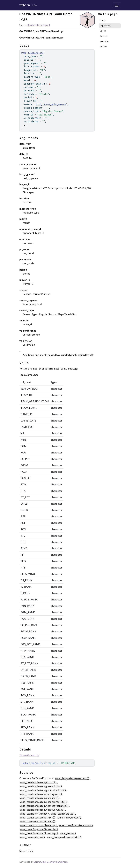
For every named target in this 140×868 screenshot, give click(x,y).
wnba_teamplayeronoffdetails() (39, 829)
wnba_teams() (68, 833)
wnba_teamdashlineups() (34, 814)
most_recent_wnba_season (51, 104)
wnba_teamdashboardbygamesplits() (41, 786)
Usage (103, 20)
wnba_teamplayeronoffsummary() (39, 833)
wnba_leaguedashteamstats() (72, 778)
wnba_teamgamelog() (69, 818)
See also (105, 41)
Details (104, 36)
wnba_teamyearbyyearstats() (64, 837)
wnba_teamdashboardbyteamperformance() (44, 806)
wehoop (25, 5)
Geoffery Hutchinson (57, 862)
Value (103, 31)
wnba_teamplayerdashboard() (76, 826)
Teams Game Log (29, 755)
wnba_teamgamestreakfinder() (38, 822)
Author (103, 47)
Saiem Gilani (40, 862)
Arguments (105, 26)
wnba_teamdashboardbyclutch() (38, 782)
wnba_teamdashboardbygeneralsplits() (43, 790)
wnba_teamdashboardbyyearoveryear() (42, 810)
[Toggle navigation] (117, 5)
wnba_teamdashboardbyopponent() (40, 798)
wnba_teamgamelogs (34, 763)
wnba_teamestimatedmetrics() (38, 818)
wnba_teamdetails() (63, 814)
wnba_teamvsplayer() (32, 837)
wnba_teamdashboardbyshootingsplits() (44, 802)
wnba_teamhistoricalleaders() (38, 826)
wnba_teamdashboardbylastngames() (41, 794)
